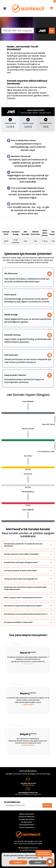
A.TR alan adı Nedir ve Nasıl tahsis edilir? (21, 571)
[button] (50, 862)
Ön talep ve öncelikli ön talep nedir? (18, 622)
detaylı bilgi (47, 856)
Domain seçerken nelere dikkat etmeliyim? (21, 554)
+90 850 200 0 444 (28, 783)
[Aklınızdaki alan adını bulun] (23, 805)
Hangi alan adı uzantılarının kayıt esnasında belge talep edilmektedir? (25, 588)
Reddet (38, 862)
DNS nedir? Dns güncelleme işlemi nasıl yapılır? (23, 606)
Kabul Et (18, 862)
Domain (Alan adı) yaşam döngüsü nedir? (21, 562)
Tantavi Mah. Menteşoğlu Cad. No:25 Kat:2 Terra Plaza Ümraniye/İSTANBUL (28, 842)
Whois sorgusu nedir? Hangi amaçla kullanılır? (23, 598)
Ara (52, 31)
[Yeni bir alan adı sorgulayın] (18, 31)
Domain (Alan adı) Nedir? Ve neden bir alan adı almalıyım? (23, 545)
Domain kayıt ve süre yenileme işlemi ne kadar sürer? (26, 614)
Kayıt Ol (47, 805)
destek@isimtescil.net (28, 793)
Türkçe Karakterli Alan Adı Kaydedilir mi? (21, 579)
